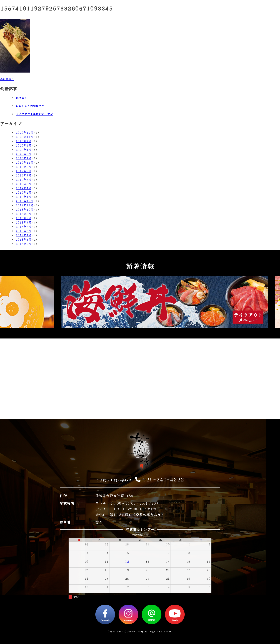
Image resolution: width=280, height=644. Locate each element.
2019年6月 (23, 179)
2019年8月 (23, 171)
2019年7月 (23, 175)
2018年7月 (23, 222)
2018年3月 (23, 239)
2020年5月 (23, 145)
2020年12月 (24, 132)
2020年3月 (23, 154)
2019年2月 (23, 192)
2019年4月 (23, 188)
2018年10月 (24, 209)
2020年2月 (23, 158)
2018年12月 (24, 201)
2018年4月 (23, 235)
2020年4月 (23, 150)
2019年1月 (23, 197)
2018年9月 (23, 214)
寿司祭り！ (7, 79)
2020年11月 (24, 137)
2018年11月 (24, 205)
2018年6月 (23, 227)
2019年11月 (24, 162)
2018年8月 (23, 218)
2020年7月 (23, 141)
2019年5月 (23, 184)
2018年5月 (23, 231)
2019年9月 (23, 167)
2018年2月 (23, 244)
